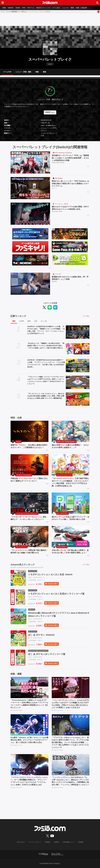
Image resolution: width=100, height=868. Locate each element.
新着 (4, 8)
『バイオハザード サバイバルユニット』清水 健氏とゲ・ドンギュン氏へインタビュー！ (28, 518)
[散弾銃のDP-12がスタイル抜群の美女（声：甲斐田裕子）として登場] (30, 284)
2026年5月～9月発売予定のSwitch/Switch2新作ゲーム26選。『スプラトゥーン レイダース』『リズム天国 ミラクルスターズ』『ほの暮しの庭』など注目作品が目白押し (46, 363)
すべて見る (86, 316)
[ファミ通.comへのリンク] (50, 3)
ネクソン (54, 188)
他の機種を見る (50, 126)
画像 (37, 72)
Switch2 (11, 8)
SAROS (18, 442)
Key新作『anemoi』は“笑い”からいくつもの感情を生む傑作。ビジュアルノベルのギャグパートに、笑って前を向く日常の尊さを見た (29, 740)
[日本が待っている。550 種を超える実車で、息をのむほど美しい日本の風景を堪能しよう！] (71, 537)
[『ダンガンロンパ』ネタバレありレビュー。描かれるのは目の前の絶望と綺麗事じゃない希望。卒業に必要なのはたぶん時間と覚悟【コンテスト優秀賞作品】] (78, 399)
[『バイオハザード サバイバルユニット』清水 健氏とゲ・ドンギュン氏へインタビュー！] (29, 503)
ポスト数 (44, 321)
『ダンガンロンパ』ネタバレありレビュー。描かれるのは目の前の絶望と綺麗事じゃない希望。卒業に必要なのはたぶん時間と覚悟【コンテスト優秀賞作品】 (46, 396)
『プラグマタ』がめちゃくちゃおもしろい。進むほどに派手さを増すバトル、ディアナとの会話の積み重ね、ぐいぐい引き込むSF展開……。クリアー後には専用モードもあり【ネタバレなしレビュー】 (70, 742)
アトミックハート (21, 547)
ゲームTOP (7, 72)
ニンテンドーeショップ (49, 133)
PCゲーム (31, 8)
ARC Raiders (59, 178)
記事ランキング (18, 316)
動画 (72, 8)
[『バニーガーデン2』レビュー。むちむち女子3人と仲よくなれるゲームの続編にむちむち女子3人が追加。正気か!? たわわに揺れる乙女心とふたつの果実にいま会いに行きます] (71, 688)
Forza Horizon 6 (62, 547)
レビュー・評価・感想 (23, 72)
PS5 (24, 8)
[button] (50, 139)
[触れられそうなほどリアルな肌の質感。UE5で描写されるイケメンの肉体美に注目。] (30, 214)
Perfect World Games (58, 163)
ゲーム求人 (56, 8)
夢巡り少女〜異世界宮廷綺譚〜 (66, 442)
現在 (14, 321)
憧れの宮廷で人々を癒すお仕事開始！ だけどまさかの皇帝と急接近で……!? (70, 446)
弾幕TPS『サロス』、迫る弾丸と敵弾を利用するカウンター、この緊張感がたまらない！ (29, 446)
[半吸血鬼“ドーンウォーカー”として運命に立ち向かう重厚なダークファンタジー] (29, 465)
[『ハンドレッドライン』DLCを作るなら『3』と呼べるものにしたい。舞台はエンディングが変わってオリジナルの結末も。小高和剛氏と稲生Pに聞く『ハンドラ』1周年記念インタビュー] (71, 765)
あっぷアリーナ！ (63, 513)
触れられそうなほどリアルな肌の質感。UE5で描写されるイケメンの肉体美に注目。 (70, 208)
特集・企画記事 (81, 8)
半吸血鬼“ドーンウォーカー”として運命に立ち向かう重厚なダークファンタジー (29, 480)
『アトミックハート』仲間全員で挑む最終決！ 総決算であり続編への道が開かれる (29, 551)
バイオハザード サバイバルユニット (27, 513)
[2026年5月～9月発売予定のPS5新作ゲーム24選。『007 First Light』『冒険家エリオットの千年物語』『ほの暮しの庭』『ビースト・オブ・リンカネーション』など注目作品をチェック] (78, 332)
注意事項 (56, 842)
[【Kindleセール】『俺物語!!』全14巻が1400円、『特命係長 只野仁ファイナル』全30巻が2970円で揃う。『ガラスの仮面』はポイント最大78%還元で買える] (78, 349)
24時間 (21, 321)
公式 (42, 136)
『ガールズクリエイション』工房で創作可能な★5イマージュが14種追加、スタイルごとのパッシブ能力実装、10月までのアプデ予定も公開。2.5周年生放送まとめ (70, 482)
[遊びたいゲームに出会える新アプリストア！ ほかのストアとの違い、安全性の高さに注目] (71, 503)
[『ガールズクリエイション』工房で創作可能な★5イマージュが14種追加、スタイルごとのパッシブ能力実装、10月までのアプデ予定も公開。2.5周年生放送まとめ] (71, 465)
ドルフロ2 (58, 274)
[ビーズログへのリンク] (57, 854)
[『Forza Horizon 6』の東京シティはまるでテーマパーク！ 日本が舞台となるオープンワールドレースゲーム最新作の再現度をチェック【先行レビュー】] (29, 688)
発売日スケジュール (43, 8)
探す (53, 112)
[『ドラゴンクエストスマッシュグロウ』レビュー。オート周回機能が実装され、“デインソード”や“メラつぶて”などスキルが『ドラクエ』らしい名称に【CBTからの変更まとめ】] (29, 765)
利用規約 (48, 842)
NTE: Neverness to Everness (63, 153)
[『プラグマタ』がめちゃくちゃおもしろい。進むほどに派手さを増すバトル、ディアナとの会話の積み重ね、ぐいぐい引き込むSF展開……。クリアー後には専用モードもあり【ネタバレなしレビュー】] (71, 725)
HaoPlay (54, 281)
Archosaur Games (57, 211)
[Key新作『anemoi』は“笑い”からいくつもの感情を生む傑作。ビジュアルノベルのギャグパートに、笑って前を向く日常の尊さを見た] (29, 725)
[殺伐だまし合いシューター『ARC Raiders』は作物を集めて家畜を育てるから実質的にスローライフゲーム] (30, 188)
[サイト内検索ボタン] (97, 3)
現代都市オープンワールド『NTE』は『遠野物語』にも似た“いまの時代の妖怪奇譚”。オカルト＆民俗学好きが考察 (70, 158)
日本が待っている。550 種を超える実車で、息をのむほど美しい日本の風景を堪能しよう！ (70, 551)
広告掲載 (81, 842)
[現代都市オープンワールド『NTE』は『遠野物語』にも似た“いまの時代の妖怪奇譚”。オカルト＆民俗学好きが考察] (30, 162)
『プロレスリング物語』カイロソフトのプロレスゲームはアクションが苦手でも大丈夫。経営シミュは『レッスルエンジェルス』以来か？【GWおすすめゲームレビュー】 (46, 380)
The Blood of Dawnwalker (24, 475)
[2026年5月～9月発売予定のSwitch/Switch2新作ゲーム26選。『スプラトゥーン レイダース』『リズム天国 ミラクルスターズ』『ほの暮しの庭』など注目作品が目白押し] (78, 366)
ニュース (65, 8)
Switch (18, 8)
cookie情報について (69, 842)
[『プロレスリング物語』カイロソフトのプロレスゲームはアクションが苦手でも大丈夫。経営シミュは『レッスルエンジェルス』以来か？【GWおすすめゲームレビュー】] (78, 382)
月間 (36, 321)
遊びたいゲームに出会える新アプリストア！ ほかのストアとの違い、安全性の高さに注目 (70, 518)
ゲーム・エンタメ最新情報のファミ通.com (14, 12)
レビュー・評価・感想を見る (49, 99)
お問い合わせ (21, 842)
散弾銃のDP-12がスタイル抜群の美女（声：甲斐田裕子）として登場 (70, 278)
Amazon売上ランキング (23, 565)
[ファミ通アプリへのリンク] (43, 854)
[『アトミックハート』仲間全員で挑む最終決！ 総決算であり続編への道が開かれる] (29, 537)
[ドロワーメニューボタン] (3, 3)
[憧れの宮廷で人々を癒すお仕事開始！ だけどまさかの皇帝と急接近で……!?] (71, 431)
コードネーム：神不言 (62, 204)
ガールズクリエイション (64, 475)
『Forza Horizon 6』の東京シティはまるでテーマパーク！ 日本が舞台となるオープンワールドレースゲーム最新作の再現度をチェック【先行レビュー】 (29, 704)
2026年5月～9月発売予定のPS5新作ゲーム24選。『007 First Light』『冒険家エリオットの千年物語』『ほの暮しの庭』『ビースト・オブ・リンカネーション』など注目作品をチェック (46, 330)
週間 (29, 321)
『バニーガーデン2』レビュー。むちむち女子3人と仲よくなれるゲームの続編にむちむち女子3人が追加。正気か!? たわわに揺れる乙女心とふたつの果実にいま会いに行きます (70, 704)
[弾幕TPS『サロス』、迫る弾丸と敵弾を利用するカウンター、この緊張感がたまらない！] (29, 431)
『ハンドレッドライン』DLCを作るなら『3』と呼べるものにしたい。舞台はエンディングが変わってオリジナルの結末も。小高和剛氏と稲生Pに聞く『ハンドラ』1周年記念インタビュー (70, 781)
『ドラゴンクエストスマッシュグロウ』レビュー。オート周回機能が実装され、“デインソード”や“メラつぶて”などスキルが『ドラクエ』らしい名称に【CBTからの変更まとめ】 (29, 781)
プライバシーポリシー (35, 842)
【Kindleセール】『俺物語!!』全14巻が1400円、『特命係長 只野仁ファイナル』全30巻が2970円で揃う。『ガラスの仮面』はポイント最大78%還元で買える (46, 346)
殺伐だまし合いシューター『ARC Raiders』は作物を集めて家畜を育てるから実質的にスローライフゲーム (70, 184)
